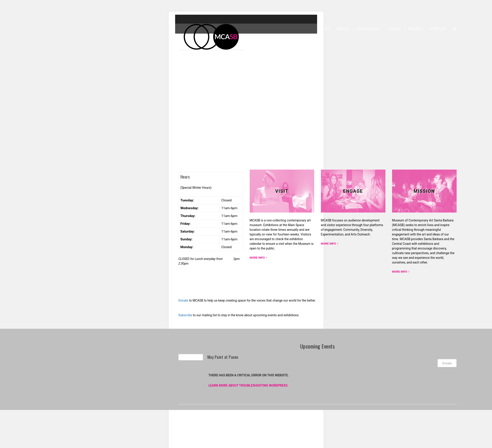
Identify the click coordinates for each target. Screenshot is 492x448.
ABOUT (343, 29)
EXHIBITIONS (368, 29)
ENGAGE (415, 29)
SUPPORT (438, 29)
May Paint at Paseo (223, 357)
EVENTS (394, 29)
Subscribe (185, 315)
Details (447, 363)
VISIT (325, 29)
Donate (183, 300)
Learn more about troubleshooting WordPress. (248, 385)
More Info (257, 258)
